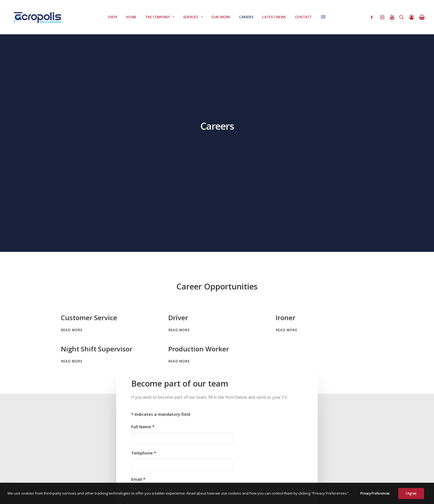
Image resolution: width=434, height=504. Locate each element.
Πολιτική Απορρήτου (105, 463)
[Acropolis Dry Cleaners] (38, 17)
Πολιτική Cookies (140, 463)
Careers (246, 17)
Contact (303, 17)
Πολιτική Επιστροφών (177, 463)
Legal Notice (186, 476)
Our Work (221, 17)
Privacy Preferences (375, 498)
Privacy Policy (283, 375)
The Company (160, 17)
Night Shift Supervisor (97, 196)
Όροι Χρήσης (73, 463)
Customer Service (89, 165)
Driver (178, 165)
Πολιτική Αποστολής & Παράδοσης (91, 469)
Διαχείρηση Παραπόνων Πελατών (144, 476)
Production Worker (199, 196)
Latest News (274, 17)
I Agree (411, 498)
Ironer (286, 165)
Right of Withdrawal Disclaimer (86, 476)
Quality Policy (135, 469)
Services (193, 17)
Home (131, 17)
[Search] (402, 17)
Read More (72, 178)
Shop (113, 17)
